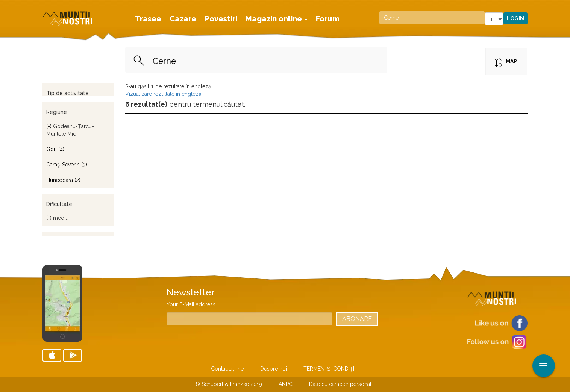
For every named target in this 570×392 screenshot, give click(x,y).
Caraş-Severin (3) (67, 165)
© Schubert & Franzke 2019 (229, 384)
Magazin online (277, 19)
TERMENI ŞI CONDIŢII (329, 369)
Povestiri (221, 19)
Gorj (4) (55, 149)
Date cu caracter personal (340, 384)
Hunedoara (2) (63, 180)
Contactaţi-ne (227, 369)
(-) (50, 126)
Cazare (183, 19)
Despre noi (274, 369)
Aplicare (564, 7)
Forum (328, 19)
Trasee (148, 19)
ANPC (286, 384)
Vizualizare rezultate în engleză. (164, 94)
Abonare (357, 319)
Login (515, 18)
